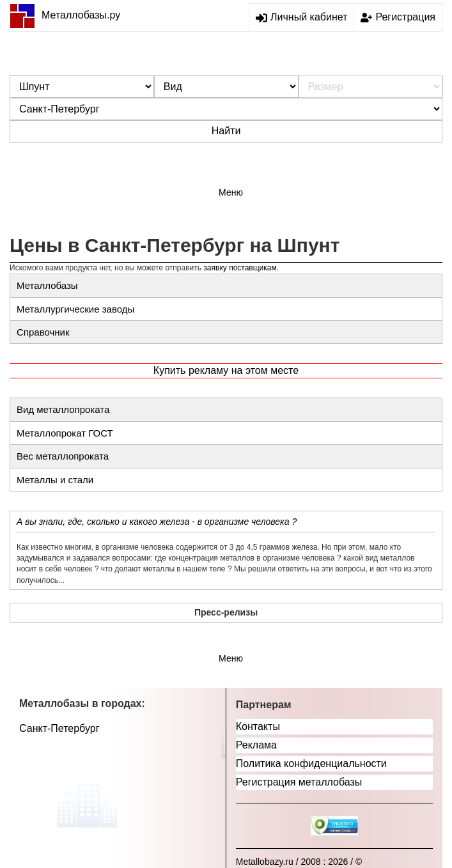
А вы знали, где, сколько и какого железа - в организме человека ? (157, 522)
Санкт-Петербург (59, 728)
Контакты (258, 726)
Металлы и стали (55, 480)
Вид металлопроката (63, 409)
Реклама (256, 745)
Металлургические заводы (75, 309)
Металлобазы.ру (65, 15)
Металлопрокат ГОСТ (65, 433)
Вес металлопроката (63, 456)
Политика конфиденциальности (311, 763)
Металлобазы (47, 285)
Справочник (43, 332)
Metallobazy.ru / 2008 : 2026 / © (299, 862)
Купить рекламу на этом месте (226, 370)
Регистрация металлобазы (299, 782)
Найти (226, 131)
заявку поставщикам (240, 268)
